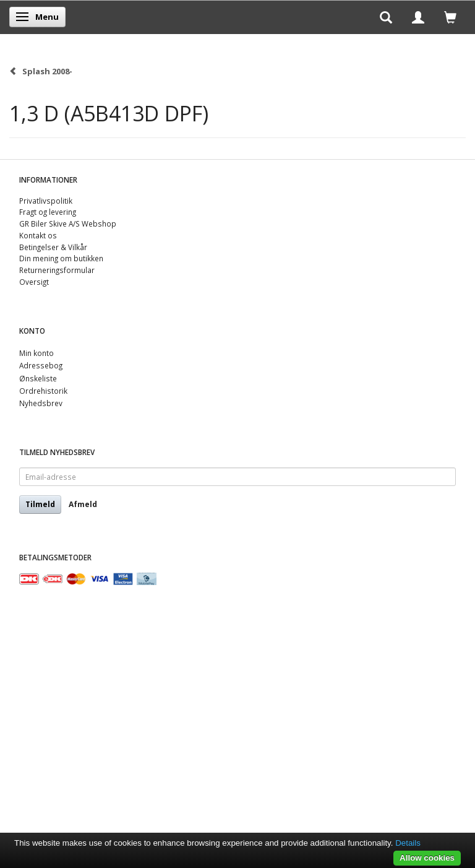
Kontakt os (38, 235)
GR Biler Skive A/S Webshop (68, 224)
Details (408, 843)
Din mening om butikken (61, 258)
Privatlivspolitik (46, 201)
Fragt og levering (48, 212)
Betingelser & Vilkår (53, 247)
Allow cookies (427, 858)
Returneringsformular (57, 270)
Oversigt (34, 282)
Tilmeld (40, 504)
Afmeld (83, 504)
